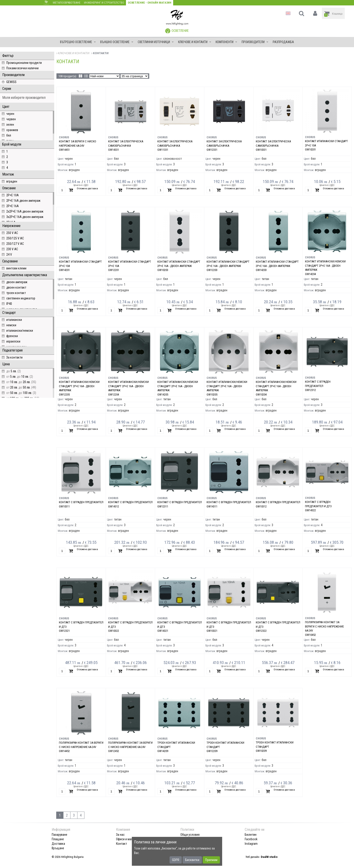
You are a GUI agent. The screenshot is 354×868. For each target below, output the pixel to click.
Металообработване (67, 3)
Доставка (58, 844)
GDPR (176, 860)
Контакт (121, 844)
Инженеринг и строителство (104, 3)
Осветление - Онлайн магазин (150, 3)
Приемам (211, 860)
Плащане (58, 839)
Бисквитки (192, 860)
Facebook (251, 839)
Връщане (58, 848)
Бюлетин (251, 835)
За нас (120, 835)
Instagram (251, 844)
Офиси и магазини (128, 839)
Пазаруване (59, 835)
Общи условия (190, 835)
